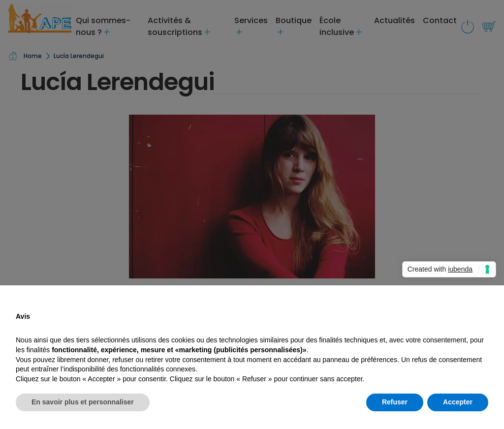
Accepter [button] (458, 402)
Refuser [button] (395, 402)
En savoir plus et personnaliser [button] (83, 402)
